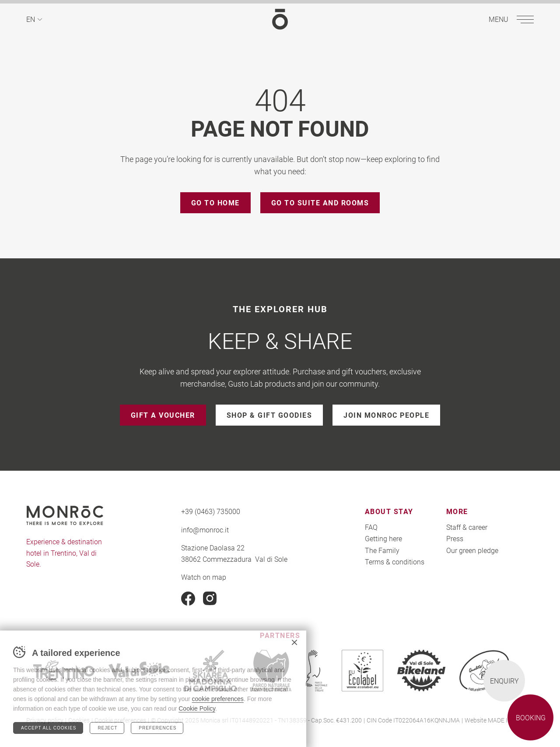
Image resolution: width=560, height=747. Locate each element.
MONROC (280, 19)
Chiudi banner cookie (294, 642)
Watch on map (204, 577)
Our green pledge (472, 550)
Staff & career (467, 527)
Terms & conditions (395, 562)
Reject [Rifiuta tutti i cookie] (107, 728)
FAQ (371, 527)
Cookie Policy (197, 708)
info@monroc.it (205, 530)
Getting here (383, 538)
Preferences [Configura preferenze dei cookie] (157, 728)
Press (455, 538)
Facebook (188, 599)
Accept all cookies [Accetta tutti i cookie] (49, 728)
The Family (382, 550)
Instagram (210, 599)
